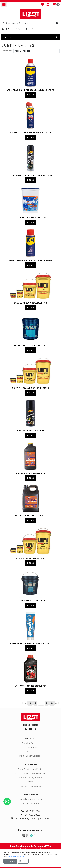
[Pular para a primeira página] (30, 703)
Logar (30, 95)
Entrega (30, 782)
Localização (30, 752)
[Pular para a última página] (52, 703)
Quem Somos (31, 747)
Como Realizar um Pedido (30, 769)
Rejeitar (23, 861)
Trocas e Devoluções (31, 804)
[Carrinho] (56, 5)
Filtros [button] (30, 37)
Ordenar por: (7, 51)
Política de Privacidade (30, 756)
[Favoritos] (42, 5)
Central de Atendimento (31, 799)
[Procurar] (57, 23)
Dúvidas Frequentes (31, 786)
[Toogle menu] (4, 5)
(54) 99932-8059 (31, 815)
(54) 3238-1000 (30, 811)
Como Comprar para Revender (30, 773)
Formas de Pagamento (31, 778)
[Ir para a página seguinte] (47, 703)
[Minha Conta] (48, 5)
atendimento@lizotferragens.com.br (30, 819)
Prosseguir (10, 861)
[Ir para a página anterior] (35, 703)
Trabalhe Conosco (30, 743)
